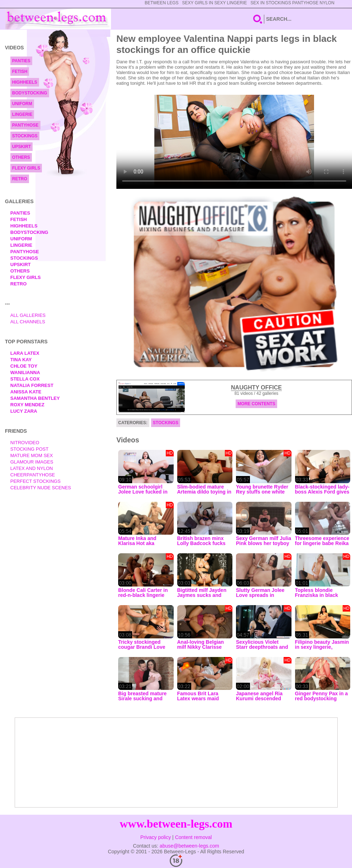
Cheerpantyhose (33, 475)
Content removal (194, 837)
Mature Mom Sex (32, 455)
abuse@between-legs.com (189, 846)
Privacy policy (156, 837)
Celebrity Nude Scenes (41, 488)
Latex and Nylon (32, 468)
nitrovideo (25, 443)
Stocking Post (30, 449)
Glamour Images (32, 462)
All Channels (28, 322)
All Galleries (28, 315)
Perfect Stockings (35, 481)
